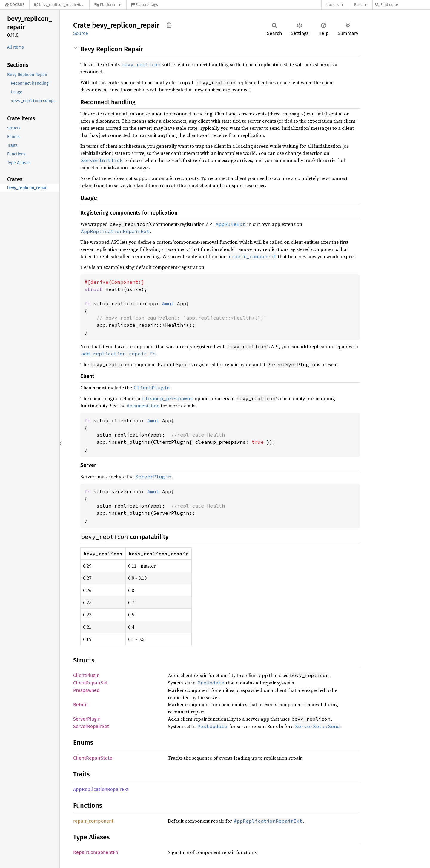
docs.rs (333, 5)
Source (81, 33)
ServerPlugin (87, 719)
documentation (143, 406)
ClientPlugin (86, 675)
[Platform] (108, 5)
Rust (358, 5)
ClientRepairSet (90, 683)
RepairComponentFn (96, 852)
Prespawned (86, 690)
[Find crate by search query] (405, 5)
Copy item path (169, 25)
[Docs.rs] (15, 5)
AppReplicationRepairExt (101, 789)
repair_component (93, 821)
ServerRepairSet (91, 726)
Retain (80, 705)
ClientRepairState (93, 758)
